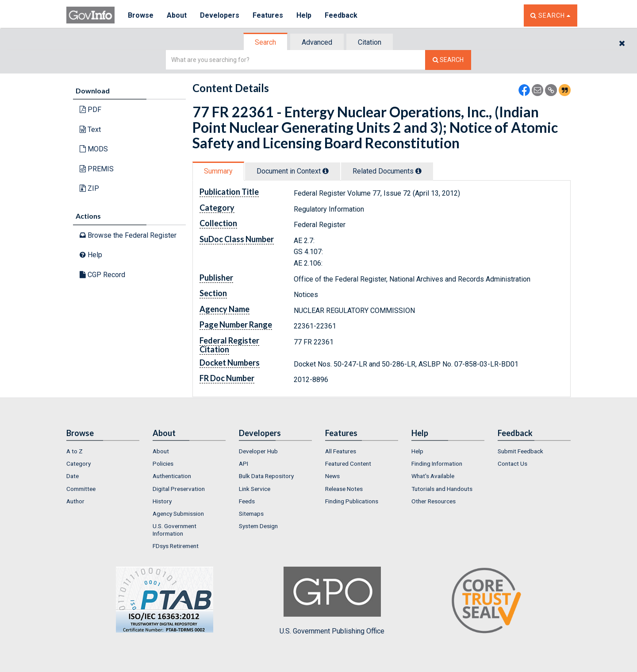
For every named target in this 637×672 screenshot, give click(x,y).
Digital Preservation (179, 489)
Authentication (172, 476)
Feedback (341, 15)
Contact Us (512, 463)
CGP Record (102, 275)
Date (73, 476)
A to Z (75, 451)
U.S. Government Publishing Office (332, 601)
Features (268, 15)
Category (79, 463)
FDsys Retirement (176, 546)
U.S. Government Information (175, 529)
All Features (341, 451)
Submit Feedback (520, 451)
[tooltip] (326, 171)
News (332, 476)
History (162, 501)
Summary (218, 171)
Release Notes (344, 489)
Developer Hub (258, 451)
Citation (370, 42)
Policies (163, 463)
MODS (94, 149)
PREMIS (97, 169)
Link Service (255, 489)
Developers (220, 15)
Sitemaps (251, 514)
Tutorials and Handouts (442, 489)
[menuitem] (103, 451)
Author (75, 501)
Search (265, 42)
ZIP (89, 188)
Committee (81, 489)
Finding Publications (352, 501)
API (244, 463)
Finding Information (437, 463)
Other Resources (434, 501)
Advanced (317, 42)
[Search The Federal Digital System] (448, 60)
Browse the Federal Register (128, 235)
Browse (141, 15)
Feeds (247, 501)
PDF (90, 110)
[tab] (266, 42)
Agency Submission (178, 514)
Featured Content (348, 463)
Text (90, 129)
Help (304, 15)
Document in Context (293, 171)
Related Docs (387, 171)
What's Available (433, 476)
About (177, 15)
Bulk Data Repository (266, 476)
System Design (258, 526)
